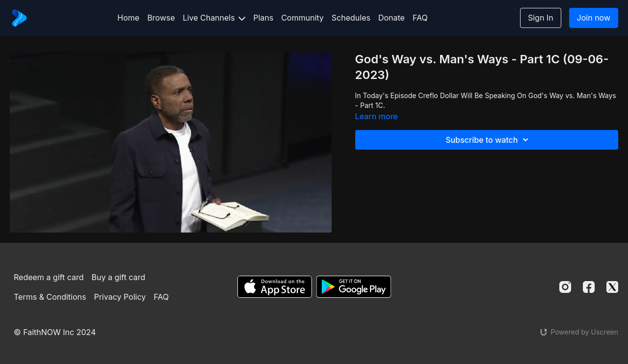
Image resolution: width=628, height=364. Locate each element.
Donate (392, 18)
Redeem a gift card (49, 277)
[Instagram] (565, 287)
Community (302, 18)
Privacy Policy (120, 297)
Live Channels (214, 18)
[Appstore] (275, 287)
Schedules (351, 18)
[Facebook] (589, 287)
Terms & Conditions (50, 297)
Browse (161, 18)
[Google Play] (354, 287)
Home (128, 18)
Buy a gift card (119, 277)
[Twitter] (612, 287)
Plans (263, 18)
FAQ (420, 18)
